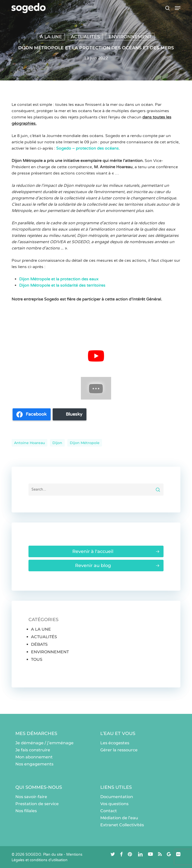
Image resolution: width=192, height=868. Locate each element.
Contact (109, 811)
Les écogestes (115, 743)
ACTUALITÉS (85, 37)
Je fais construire (33, 750)
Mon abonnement (34, 757)
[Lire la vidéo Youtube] (96, 356)
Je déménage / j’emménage (44, 743)
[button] (178, 8)
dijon (57, 443)
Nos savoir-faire (31, 797)
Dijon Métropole (85, 443)
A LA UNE (51, 37)
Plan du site (53, 855)
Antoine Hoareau (29, 443)
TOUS (37, 659)
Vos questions (114, 804)
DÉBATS (39, 644)
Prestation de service (37, 804)
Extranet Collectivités (122, 825)
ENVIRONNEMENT (130, 37)
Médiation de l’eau (119, 818)
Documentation (117, 797)
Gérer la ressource (119, 750)
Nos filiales (26, 811)
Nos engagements (34, 764)
